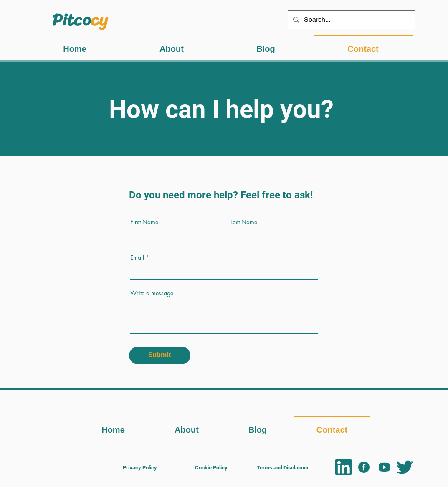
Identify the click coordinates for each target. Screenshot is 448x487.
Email (137, 258)
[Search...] (351, 20)
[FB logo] (364, 467)
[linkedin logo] (343, 467)
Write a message (152, 293)
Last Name (244, 222)
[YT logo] (384, 467)
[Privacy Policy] (140, 467)
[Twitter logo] (405, 467)
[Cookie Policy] (211, 467)
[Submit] (160, 355)
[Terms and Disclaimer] (283, 467)
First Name (144, 222)
